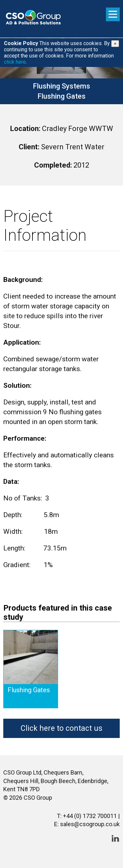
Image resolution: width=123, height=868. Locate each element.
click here (15, 62)
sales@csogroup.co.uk (90, 824)
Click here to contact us (61, 728)
